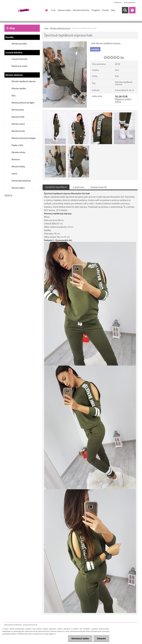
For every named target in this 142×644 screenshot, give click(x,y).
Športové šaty (18, 110)
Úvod (46, 28)
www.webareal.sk (30, 625)
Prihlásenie (118, 2)
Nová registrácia (130, 2)
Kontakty (106, 10)
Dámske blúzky (18, 166)
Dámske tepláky (19, 88)
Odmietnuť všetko (80, 638)
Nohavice (16, 159)
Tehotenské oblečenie (21, 181)
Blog (113, 10)
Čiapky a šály (17, 145)
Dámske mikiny (18, 152)
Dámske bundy (18, 131)
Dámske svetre (18, 124)
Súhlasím (101, 638)
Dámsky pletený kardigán (23, 103)
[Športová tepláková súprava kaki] (65, 43)
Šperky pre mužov (20, 66)
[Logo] (24, 10)
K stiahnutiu (79, 187)
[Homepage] (46, 10)
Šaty (14, 96)
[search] (125, 10)
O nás (53, 10)
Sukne (14, 174)
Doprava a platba (64, 10)
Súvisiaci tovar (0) (99, 187)
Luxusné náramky (19, 59)
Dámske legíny (18, 188)
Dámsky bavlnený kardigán (24, 138)
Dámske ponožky (19, 44)
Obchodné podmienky (81, 10)
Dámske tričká (18, 117)
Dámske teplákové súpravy (24, 81)
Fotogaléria (96, 10)
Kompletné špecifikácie (56, 187)
